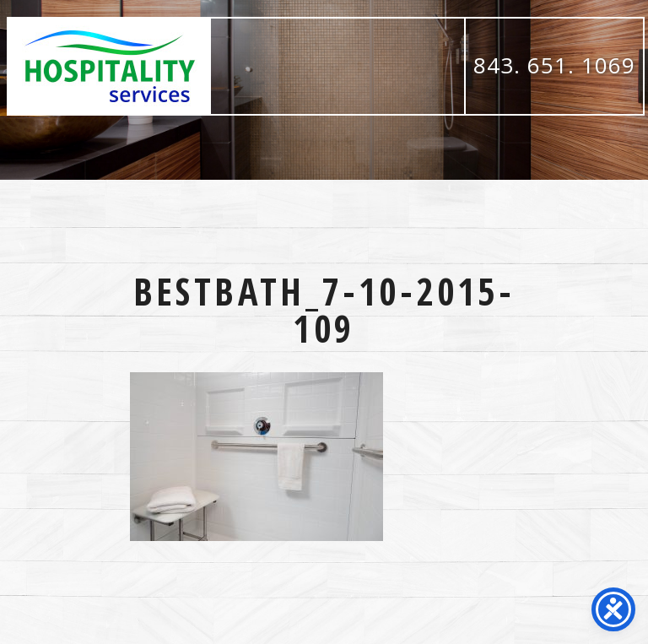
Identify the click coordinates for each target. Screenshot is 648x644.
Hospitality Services (110, 66)
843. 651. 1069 (554, 65)
